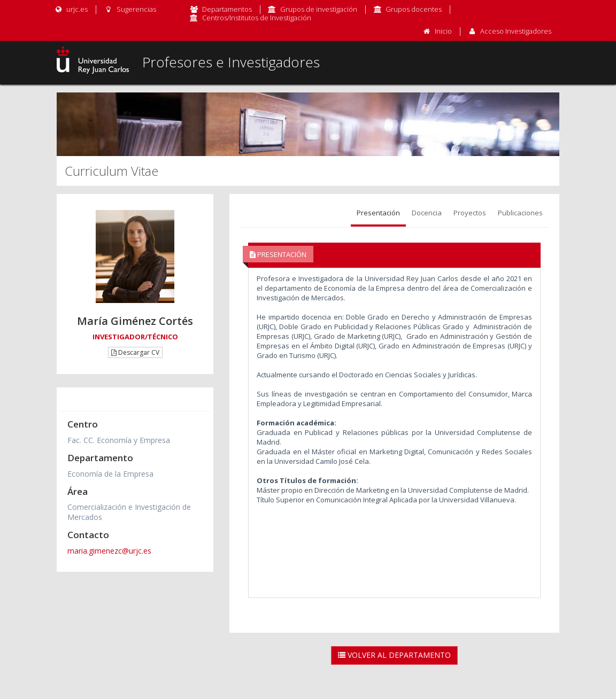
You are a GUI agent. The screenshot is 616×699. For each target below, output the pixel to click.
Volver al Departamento (394, 655)
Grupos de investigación (319, 9)
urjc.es (71, 9)
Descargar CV (135, 352)
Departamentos (227, 9)
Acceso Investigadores (516, 31)
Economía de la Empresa (110, 474)
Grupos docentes (414, 9)
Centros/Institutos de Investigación (257, 18)
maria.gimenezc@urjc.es (109, 551)
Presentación (378, 213)
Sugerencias (130, 9)
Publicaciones (520, 213)
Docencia (427, 213)
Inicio (443, 31)
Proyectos (470, 213)
